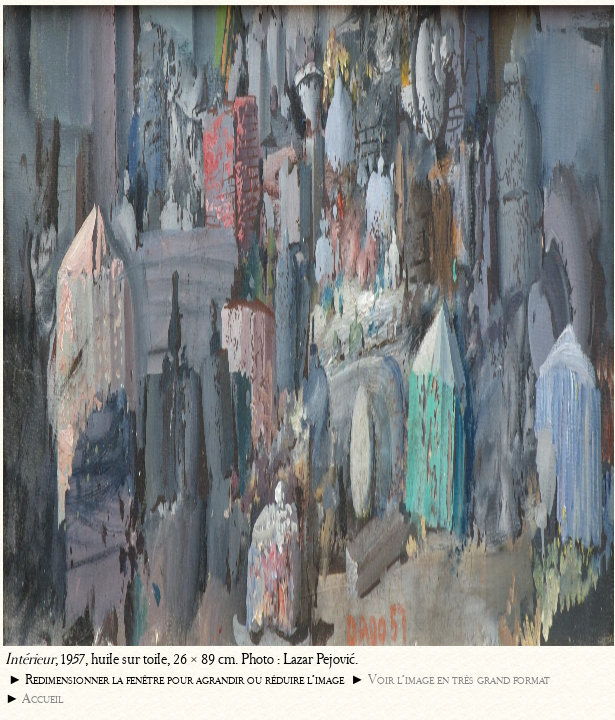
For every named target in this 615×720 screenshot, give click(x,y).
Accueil (42, 698)
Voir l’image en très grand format (459, 679)
